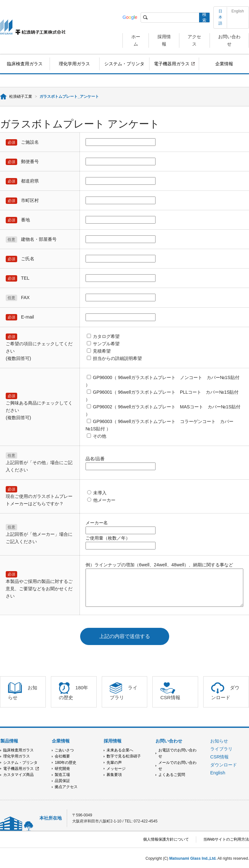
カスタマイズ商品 (18, 775)
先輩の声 (114, 763)
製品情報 (9, 741)
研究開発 (62, 769)
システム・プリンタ (124, 64)
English (238, 11)
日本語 (220, 17)
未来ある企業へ (120, 750)
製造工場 (62, 775)
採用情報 (113, 741)
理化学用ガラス (74, 64)
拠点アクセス (66, 787)
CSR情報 (219, 757)
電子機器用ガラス (172, 64)
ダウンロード (224, 765)
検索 (204, 17)
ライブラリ (221, 749)
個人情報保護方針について (166, 839)
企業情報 (224, 64)
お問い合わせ (169, 741)
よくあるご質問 (172, 775)
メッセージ (116, 769)
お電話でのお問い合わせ (177, 753)
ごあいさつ (64, 750)
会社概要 (62, 756)
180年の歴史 (66, 763)
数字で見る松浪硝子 (124, 756)
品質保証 (62, 781)
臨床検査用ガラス (25, 64)
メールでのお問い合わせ (177, 766)
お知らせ (219, 741)
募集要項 (114, 775)
